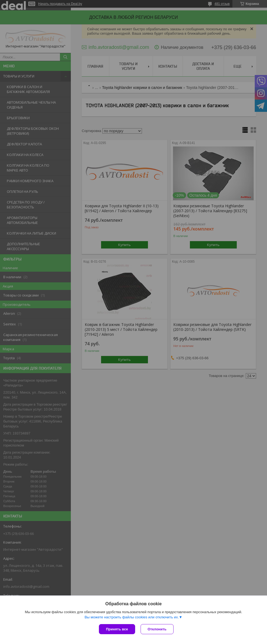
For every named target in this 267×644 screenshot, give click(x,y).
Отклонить (157, 629)
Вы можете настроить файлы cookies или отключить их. (132, 617)
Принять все (117, 629)
